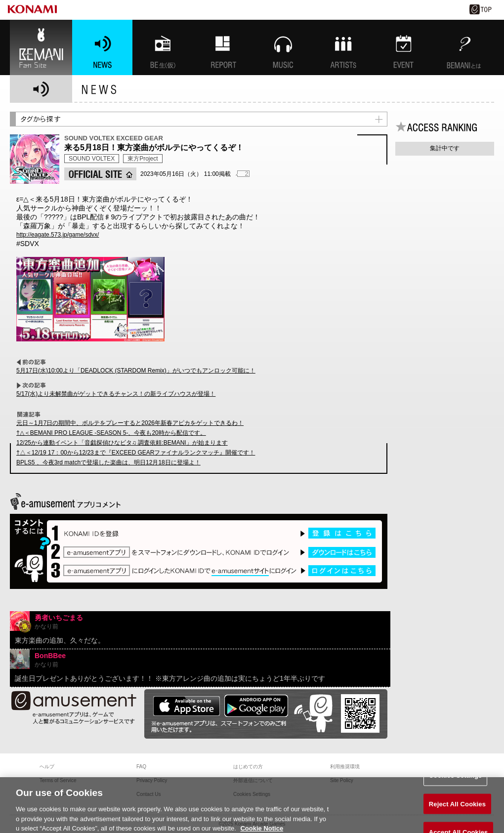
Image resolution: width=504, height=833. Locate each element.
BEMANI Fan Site (41, 47)
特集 (223, 47)
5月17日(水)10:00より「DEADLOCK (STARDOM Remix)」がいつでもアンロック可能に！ (136, 371)
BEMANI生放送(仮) (163, 47)
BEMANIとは (464, 47)
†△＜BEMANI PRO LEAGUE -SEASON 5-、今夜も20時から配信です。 (111, 433)
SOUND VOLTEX (92, 159)
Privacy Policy (152, 780)
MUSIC (283, 47)
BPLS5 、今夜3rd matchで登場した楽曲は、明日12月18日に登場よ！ (108, 462)
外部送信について (253, 780)
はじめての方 (248, 767)
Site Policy (342, 780)
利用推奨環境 (345, 767)
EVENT (404, 47)
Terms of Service (58, 780)
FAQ (141, 767)
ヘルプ (47, 767)
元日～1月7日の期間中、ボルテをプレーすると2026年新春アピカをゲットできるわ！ (130, 423)
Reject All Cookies (457, 808)
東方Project (143, 159)
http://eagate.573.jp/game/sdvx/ (58, 235)
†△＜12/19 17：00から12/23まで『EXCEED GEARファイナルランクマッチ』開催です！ (136, 453)
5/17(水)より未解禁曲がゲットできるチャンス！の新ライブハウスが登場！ (116, 394)
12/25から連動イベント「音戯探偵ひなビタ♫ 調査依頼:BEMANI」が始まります (122, 443)
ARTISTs (343, 47)
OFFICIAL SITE (100, 174)
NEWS (102, 47)
